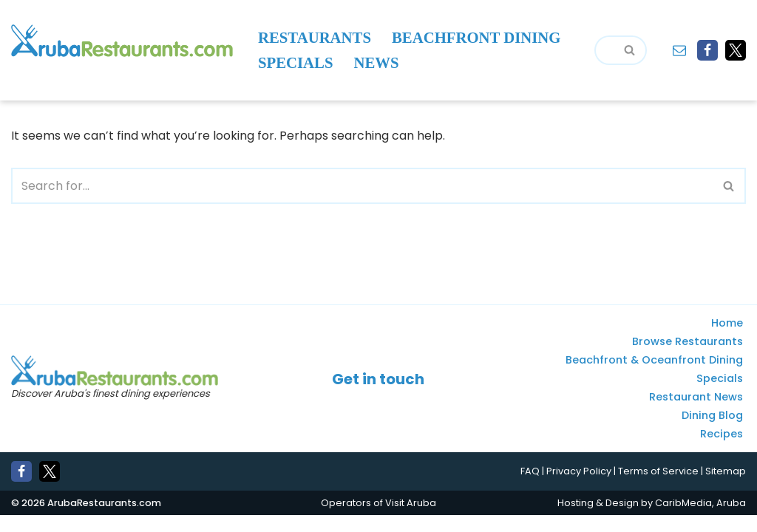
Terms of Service (658, 488)
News (377, 63)
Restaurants (315, 38)
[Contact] (679, 50)
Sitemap (726, 488)
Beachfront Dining (476, 38)
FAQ (530, 488)
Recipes (722, 451)
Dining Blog (712, 432)
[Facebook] (707, 50)
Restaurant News (696, 414)
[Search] (604, 50)
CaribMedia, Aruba (700, 519)
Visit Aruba (411, 519)
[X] (736, 50)
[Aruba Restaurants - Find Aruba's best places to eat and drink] (122, 41)
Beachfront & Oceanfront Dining (654, 377)
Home (727, 340)
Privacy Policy (579, 488)
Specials (296, 63)
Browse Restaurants (688, 358)
